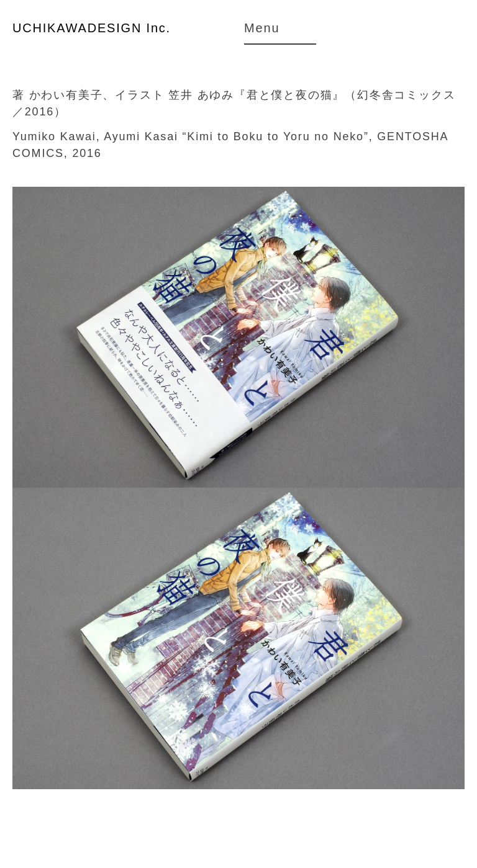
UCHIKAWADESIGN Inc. (92, 28)
